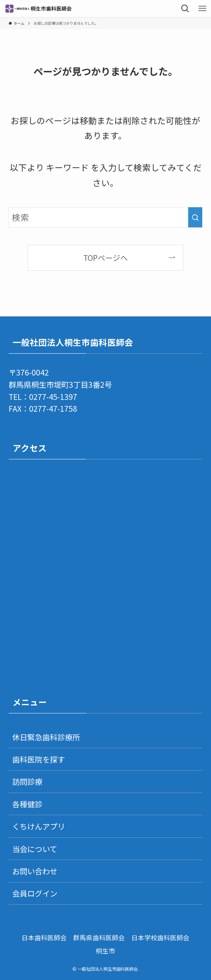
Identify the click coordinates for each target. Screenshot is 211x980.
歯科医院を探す (39, 759)
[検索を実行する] (195, 217)
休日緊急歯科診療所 (46, 737)
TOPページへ (105, 257)
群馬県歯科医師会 (99, 938)
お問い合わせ (35, 871)
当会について (35, 849)
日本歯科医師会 (44, 938)
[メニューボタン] (202, 9)
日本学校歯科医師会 (160, 938)
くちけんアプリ (39, 826)
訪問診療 (27, 781)
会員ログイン (35, 893)
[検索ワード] (106, 217)
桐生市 (105, 951)
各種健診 (27, 804)
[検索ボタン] (185, 9)
